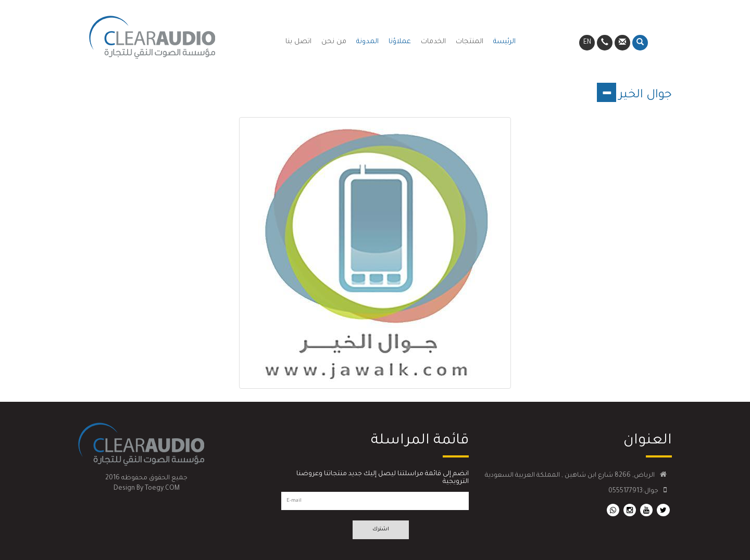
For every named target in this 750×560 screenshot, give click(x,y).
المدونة (367, 42)
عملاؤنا (400, 42)
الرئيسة (504, 42)
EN (587, 43)
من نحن (334, 42)
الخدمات (433, 42)
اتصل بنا (298, 42)
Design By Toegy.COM (147, 489)
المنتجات (470, 42)
